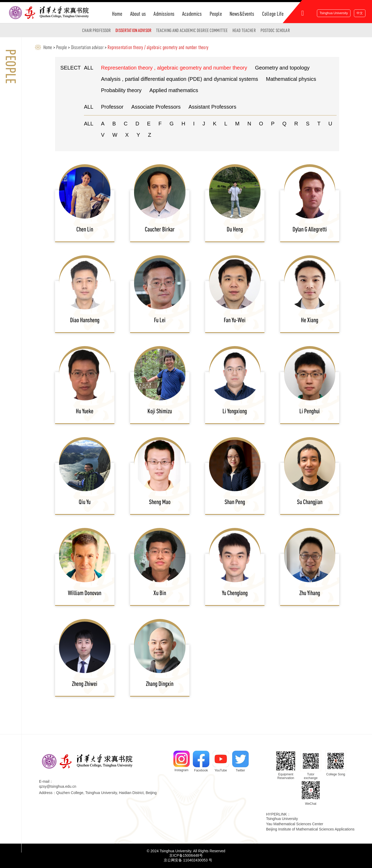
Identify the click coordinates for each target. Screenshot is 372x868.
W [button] (115, 135)
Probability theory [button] (121, 90)
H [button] (183, 124)
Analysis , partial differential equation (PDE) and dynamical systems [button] (180, 79)
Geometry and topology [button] (282, 68)
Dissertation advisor (133, 30)
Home (117, 14)
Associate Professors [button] (156, 107)
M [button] (237, 124)
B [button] (114, 124)
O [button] (261, 124)
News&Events (242, 14)
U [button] (330, 124)
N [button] (249, 124)
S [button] (308, 124)
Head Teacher (244, 30)
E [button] (149, 124)
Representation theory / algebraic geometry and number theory (158, 47)
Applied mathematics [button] (174, 90)
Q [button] (284, 124)
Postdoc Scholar (275, 30)
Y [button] (138, 135)
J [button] (204, 124)
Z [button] (150, 135)
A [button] (103, 124)
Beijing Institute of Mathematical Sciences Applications (310, 829)
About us (138, 14)
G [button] (172, 124)
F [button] (160, 124)
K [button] (215, 124)
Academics (192, 14)
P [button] (273, 124)
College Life (273, 14)
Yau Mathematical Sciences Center (295, 824)
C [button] (126, 124)
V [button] (103, 135)
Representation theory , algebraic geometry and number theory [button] (174, 68)
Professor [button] (112, 107)
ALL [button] (89, 68)
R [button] (296, 124)
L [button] (226, 124)
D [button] (137, 124)
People (216, 14)
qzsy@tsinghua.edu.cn (58, 786)
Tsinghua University (334, 13)
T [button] (319, 124)
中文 (360, 13)
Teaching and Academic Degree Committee (192, 30)
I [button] (194, 124)
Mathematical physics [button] (291, 79)
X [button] (127, 135)
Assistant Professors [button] (212, 107)
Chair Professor (96, 30)
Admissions (164, 14)
